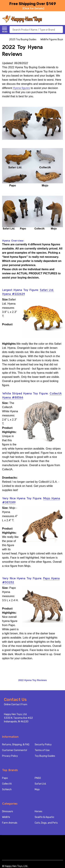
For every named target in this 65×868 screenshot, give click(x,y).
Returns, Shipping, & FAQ (16, 745)
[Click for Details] (33, 9)
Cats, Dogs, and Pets (46, 823)
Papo (5, 778)
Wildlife (6, 817)
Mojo (37, 789)
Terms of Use (42, 750)
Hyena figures (21, 88)
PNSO (38, 778)
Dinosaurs (8, 811)
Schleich (7, 789)
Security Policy (43, 745)
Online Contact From (16, 704)
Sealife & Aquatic (44, 817)
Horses (38, 811)
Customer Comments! (15, 750)
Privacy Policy (10, 756)
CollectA (7, 784)
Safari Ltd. (40, 784)
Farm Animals (10, 823)
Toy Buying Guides (45, 756)
